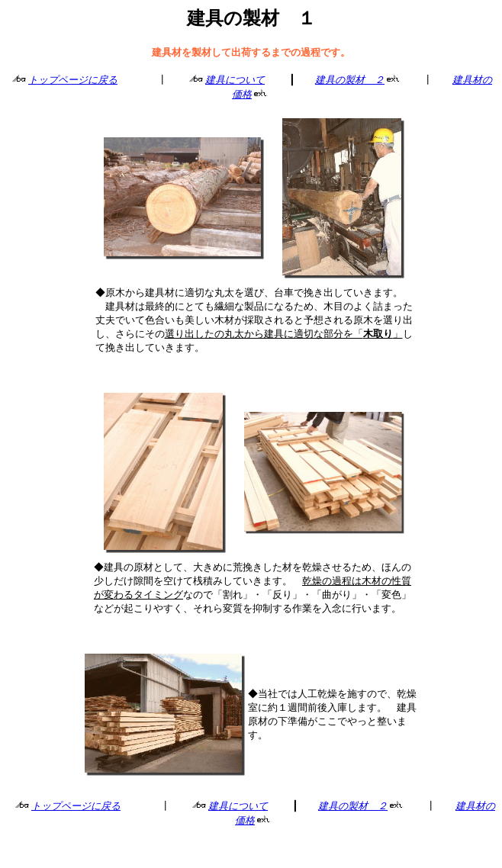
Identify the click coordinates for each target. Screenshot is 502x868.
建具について (235, 80)
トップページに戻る (73, 80)
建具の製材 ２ (350, 80)
